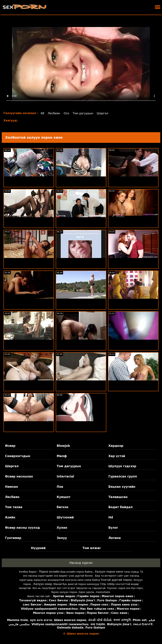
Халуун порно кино (109, 572)
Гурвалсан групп (123, 476)
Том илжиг (92, 548)
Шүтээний (65, 517)
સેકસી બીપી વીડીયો (100, 620)
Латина (115, 538)
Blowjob (63, 446)
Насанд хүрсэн (81, 563)
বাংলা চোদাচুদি (122, 620)
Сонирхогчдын (18, 456)
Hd (111, 517)
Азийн (10, 517)
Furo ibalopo (95, 628)
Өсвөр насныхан (19, 476)
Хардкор (116, 446)
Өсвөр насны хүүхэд (22, 528)
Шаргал (103, 113)
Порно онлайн (49, 572)
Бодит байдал (120, 507)
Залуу (62, 538)
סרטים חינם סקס (41, 620)
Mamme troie (17, 620)
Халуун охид (43, 584)
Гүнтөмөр (13, 538)
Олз (66, 113)
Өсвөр (10, 446)
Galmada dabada (70, 628)
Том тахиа (14, 507)
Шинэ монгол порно (70, 620)
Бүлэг (113, 528)
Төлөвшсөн (118, 497)
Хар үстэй (117, 456)
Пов (60, 487)
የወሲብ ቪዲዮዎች (143, 624)
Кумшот (64, 497)
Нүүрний (38, 548)
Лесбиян (54, 113)
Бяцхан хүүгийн (122, 487)
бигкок (63, 507)
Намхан (12, 487)
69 (42, 113)
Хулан (62, 528)
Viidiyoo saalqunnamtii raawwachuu (60, 624)
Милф (62, 456)
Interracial (66, 476)
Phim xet (140, 620)
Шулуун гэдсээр (122, 466)
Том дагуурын (83, 113)
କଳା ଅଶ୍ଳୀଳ (98, 624)
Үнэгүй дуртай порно (116, 580)
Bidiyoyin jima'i (119, 624)
